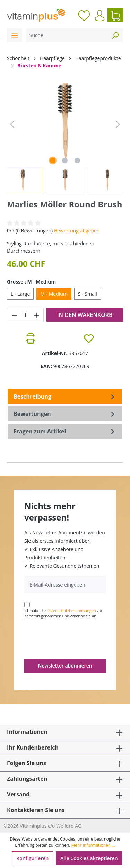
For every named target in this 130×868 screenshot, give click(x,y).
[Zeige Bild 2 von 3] (65, 161)
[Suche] (67, 35)
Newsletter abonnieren (65, 666)
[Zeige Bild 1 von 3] (53, 161)
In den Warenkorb (85, 315)
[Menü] (15, 35)
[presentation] (77, 638)
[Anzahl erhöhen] (37, 315)
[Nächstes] (118, 124)
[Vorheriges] (12, 124)
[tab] (65, 396)
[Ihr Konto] (100, 16)
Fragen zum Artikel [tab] (65, 431)
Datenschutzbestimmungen (71, 610)
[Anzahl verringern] (14, 315)
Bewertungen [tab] (65, 414)
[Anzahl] (25, 315)
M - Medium (54, 294)
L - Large (20, 294)
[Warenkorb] (115, 15)
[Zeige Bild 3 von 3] (77, 161)
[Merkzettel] (84, 15)
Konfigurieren (32, 858)
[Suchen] (115, 35)
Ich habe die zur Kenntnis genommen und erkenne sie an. (63, 613)
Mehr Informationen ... (93, 845)
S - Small (88, 294)
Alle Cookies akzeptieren (89, 858)
